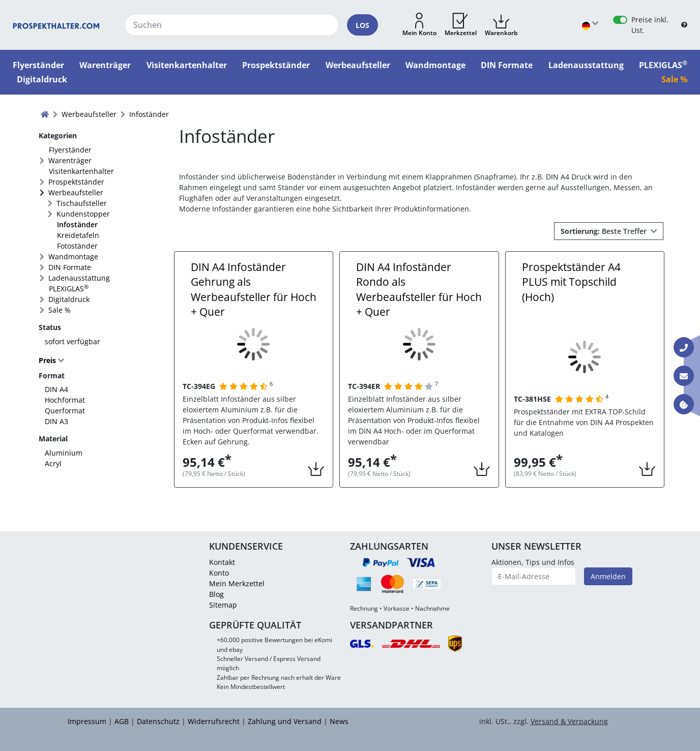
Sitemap (223, 605)
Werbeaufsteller (76, 192)
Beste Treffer (605, 231)
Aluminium (64, 453)
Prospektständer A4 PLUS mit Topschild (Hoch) (571, 282)
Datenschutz (158, 721)
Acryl (53, 463)
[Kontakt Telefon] (684, 347)
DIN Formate (70, 267)
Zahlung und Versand (285, 721)
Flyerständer (70, 150)
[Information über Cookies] (684, 404)
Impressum (87, 721)
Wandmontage (73, 257)
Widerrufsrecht (214, 721)
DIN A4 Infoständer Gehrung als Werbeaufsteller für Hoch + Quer (254, 289)
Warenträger (70, 160)
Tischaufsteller (82, 203)
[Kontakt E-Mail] (684, 376)
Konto (219, 573)
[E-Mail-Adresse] (534, 576)
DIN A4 (56, 389)
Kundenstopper (83, 214)
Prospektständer (76, 182)
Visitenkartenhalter (81, 171)
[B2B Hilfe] (684, 25)
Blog (216, 594)
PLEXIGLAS (69, 288)
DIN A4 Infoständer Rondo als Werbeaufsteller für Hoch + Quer (419, 289)
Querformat (65, 411)
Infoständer (77, 224)
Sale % (60, 310)
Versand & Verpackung (569, 721)
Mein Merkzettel (237, 583)
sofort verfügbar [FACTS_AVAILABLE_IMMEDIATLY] (72, 341)
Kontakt (222, 562)
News (339, 721)
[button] (419, 25)
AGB (122, 721)
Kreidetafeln (78, 235)
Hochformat (65, 400)
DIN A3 (56, 421)
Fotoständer (77, 246)
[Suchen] (231, 25)
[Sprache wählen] (590, 25)
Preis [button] (48, 360)
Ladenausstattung (79, 278)
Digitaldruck (69, 299)
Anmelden (608, 576)
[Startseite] (56, 25)
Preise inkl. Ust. (650, 25)
